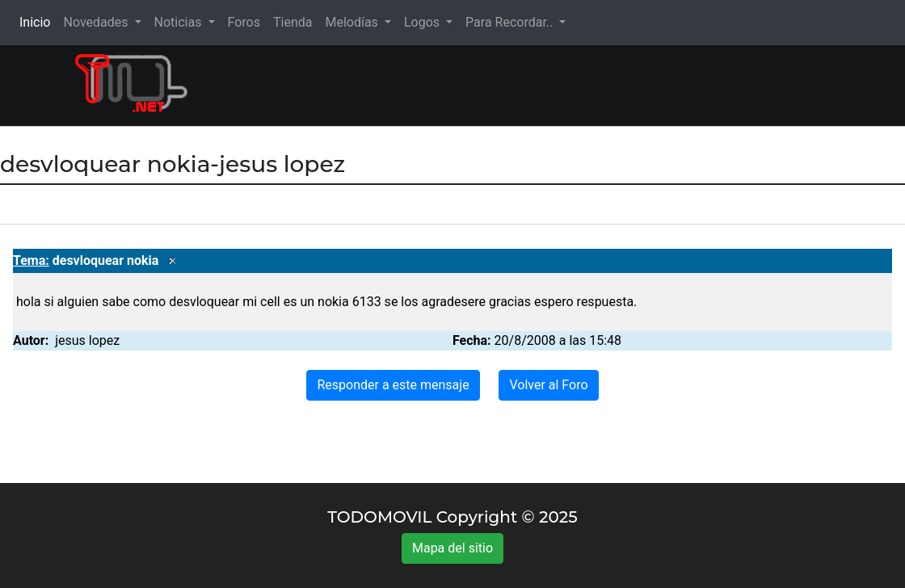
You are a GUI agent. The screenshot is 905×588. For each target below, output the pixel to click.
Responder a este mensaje (393, 385)
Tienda (293, 22)
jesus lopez (87, 340)
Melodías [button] (353, 22)
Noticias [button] (180, 22)
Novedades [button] (97, 22)
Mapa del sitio (452, 548)
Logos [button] (423, 22)
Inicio (38, 21)
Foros (244, 22)
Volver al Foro (548, 385)
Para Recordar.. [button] (511, 22)
